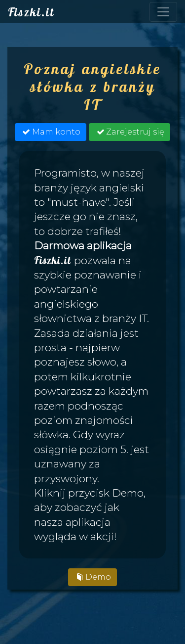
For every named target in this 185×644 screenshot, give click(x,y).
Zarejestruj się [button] (129, 132)
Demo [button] (92, 577)
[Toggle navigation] (163, 12)
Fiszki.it (31, 12)
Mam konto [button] (50, 132)
